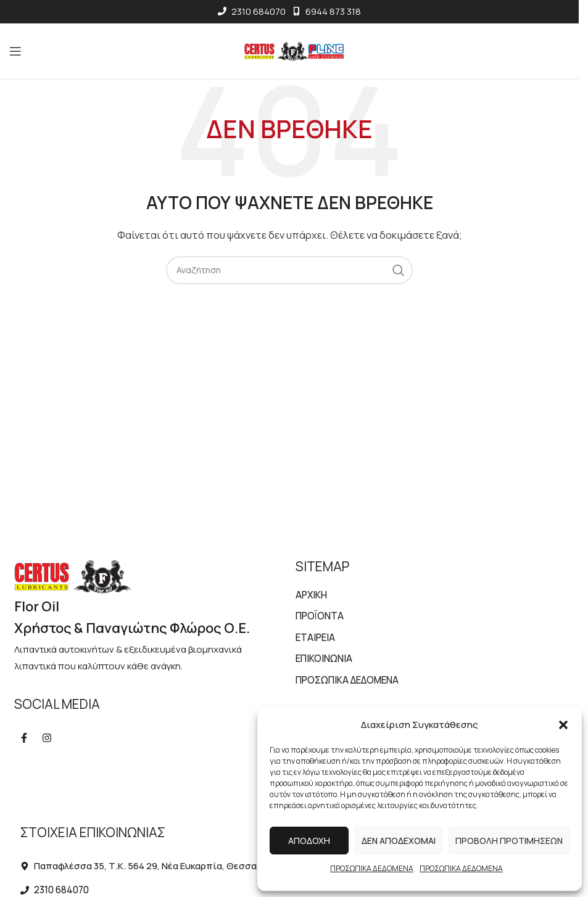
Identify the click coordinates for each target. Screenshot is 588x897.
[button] (563, 725)
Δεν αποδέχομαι (399, 841)
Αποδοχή (309, 841)
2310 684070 (252, 11)
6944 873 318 (326, 11)
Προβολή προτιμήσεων (509, 841)
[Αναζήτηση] (289, 270)
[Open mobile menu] (18, 51)
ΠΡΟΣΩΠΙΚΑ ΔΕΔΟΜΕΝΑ (372, 868)
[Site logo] (290, 50)
